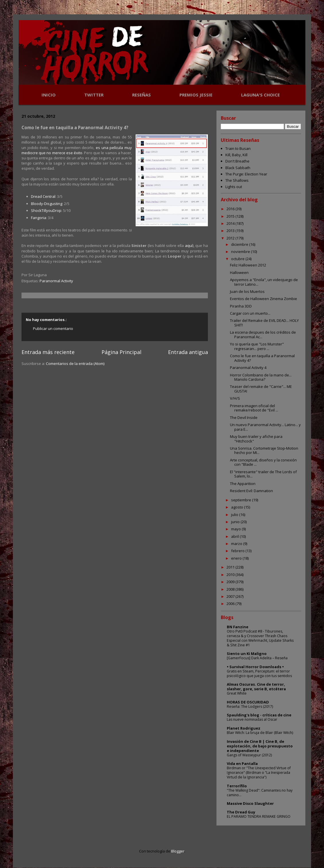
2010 (231, 575)
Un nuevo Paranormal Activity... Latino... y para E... (265, 427)
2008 (231, 589)
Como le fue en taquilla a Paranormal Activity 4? (262, 358)
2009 (231, 582)
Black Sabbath (238, 168)
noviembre (241, 252)
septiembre (242, 500)
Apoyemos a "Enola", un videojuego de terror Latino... (264, 282)
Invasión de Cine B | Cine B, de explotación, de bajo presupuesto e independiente (260, 746)
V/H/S (235, 398)
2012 (231, 238)
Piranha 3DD (241, 306)
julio (235, 515)
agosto (238, 507)
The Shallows (237, 180)
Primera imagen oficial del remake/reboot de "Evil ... (254, 408)
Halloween (239, 272)
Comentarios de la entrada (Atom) (75, 364)
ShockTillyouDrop (46, 210)
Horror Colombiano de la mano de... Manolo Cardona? (261, 377)
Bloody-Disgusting (47, 204)
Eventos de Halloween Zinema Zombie (264, 299)
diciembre (240, 244)
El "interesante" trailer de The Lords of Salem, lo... (263, 474)
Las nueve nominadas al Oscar (252, 719)
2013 (231, 231)
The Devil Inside (244, 417)
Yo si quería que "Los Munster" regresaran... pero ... (257, 346)
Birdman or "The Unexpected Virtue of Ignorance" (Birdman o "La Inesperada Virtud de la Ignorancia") (259, 773)
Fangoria (39, 218)
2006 (231, 604)
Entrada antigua (188, 352)
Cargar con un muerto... (250, 313)
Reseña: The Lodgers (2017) (250, 706)
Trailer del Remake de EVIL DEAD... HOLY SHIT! (264, 323)
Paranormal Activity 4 (248, 368)
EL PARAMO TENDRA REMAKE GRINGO (259, 816)
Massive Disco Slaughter (250, 803)
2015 (231, 216)
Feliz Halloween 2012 (248, 265)
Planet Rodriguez (244, 728)
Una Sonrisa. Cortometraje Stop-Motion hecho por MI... (264, 451)
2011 (231, 567)
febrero (238, 551)
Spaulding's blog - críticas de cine (259, 715)
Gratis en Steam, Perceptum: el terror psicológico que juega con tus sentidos (259, 673)
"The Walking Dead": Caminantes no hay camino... (260, 793)
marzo (237, 544)
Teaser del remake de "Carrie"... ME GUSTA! (261, 389)
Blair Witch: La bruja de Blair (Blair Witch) (260, 733)
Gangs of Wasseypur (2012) (249, 755)
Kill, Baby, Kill (236, 155)
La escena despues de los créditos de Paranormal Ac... (263, 335)
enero (237, 558)
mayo (236, 529)
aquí (189, 245)
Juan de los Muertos (247, 291)
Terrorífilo (237, 786)
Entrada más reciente (48, 352)
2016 (231, 209)
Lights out (234, 187)
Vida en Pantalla (242, 763)
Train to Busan (238, 148)
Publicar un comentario (53, 328)
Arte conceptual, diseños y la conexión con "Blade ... (263, 462)
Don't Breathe (237, 161)
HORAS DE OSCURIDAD (248, 702)
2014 (231, 223)
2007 (231, 596)
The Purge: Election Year (246, 174)
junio (236, 522)
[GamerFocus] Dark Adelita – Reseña (257, 658)
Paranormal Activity (56, 281)
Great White (237, 693)
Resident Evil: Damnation (251, 491)
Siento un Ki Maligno (247, 654)
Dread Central (43, 196)
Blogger (178, 851)
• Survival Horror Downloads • (255, 667)
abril (235, 536)
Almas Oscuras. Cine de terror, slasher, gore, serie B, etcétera (256, 687)
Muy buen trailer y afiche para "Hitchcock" (256, 439)
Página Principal (121, 352)
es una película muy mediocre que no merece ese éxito (77, 150)
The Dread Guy (241, 812)
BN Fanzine (238, 627)
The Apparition (243, 484)
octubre (238, 259)
